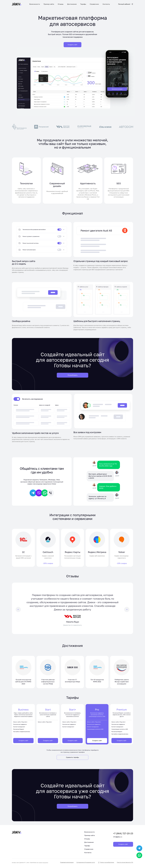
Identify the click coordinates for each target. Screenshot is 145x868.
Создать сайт (23, 741)
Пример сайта (49, 4)
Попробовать (72, 376)
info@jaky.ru (111, 836)
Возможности (35, 4)
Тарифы (83, 4)
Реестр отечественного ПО (126, 863)
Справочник (94, 4)
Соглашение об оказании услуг (87, 863)
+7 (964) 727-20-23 (117, 833)
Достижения (72, 4)
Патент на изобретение (107, 863)
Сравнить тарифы (72, 758)
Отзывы (61, 4)
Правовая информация (69, 863)
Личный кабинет (126, 4)
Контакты (106, 4)
